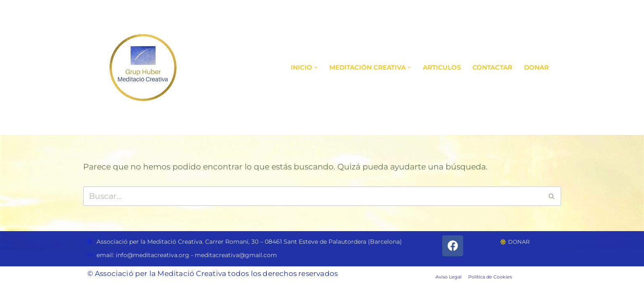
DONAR (536, 67)
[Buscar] (313, 196)
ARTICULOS (442, 67)
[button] (316, 68)
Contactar (492, 67)
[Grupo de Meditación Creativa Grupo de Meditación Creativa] (143, 68)
